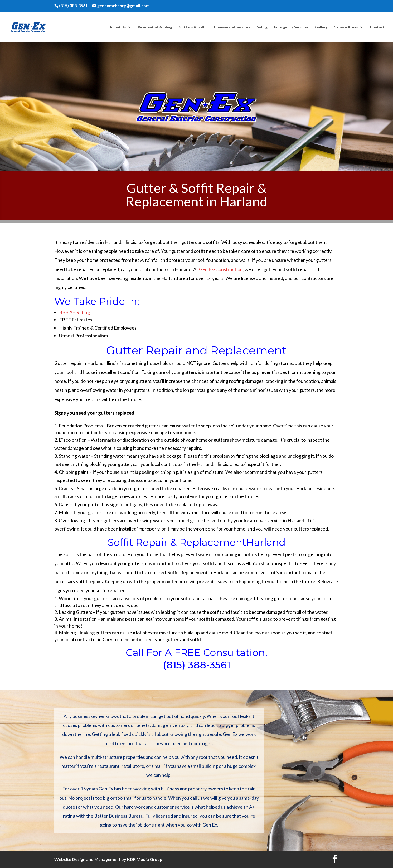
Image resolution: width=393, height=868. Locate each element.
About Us (118, 27)
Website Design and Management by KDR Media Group (108, 859)
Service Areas (346, 27)
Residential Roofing (155, 27)
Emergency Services (291, 27)
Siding (262, 27)
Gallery (321, 27)
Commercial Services (232, 27)
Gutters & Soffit (193, 27)
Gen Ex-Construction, (221, 269)
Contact (377, 27)
